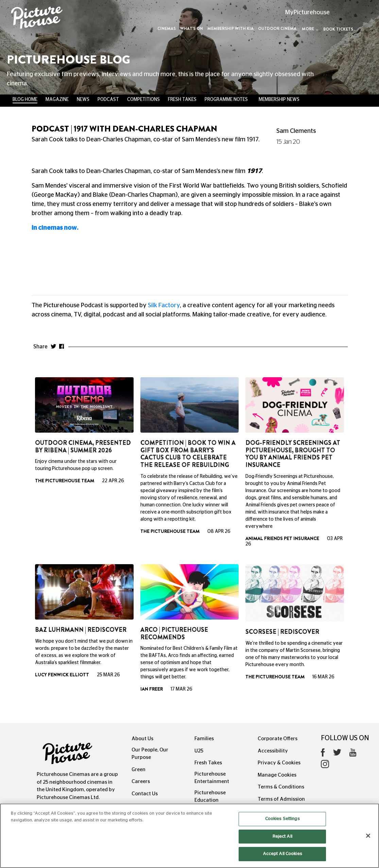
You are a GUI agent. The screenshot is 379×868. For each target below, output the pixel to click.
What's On (192, 29)
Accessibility (273, 751)
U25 (199, 751)
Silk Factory (164, 306)
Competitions (143, 100)
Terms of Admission (281, 799)
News (83, 100)
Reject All (282, 837)
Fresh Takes (182, 100)
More (310, 29)
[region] (189, 836)
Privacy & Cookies (279, 763)
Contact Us (145, 794)
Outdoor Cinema (277, 29)
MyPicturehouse (307, 13)
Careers (141, 782)
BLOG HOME (25, 100)
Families (204, 739)
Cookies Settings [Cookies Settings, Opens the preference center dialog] (282, 819)
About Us (142, 739)
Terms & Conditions (281, 787)
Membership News (279, 100)
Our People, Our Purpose (150, 754)
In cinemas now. (56, 228)
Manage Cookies (277, 775)
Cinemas (167, 29)
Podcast (108, 100)
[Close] (368, 836)
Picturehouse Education (210, 797)
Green (139, 770)
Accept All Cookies (282, 854)
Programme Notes (226, 100)
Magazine (57, 100)
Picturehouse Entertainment (212, 778)
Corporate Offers (278, 739)
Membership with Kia (230, 29)
